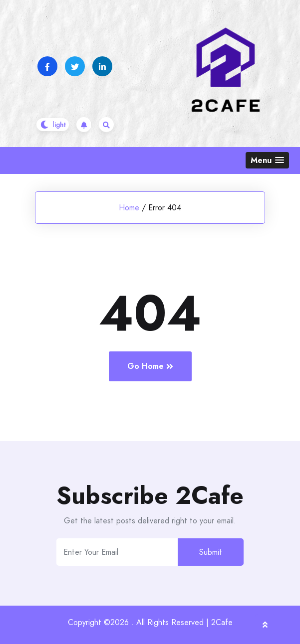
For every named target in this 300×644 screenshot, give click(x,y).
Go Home (150, 366)
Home (129, 208)
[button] (267, 160)
